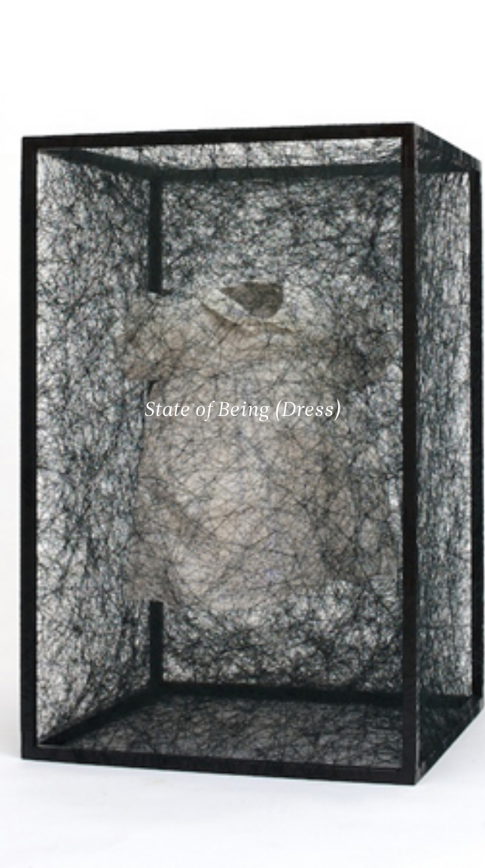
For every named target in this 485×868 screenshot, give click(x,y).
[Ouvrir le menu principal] (455, 23)
